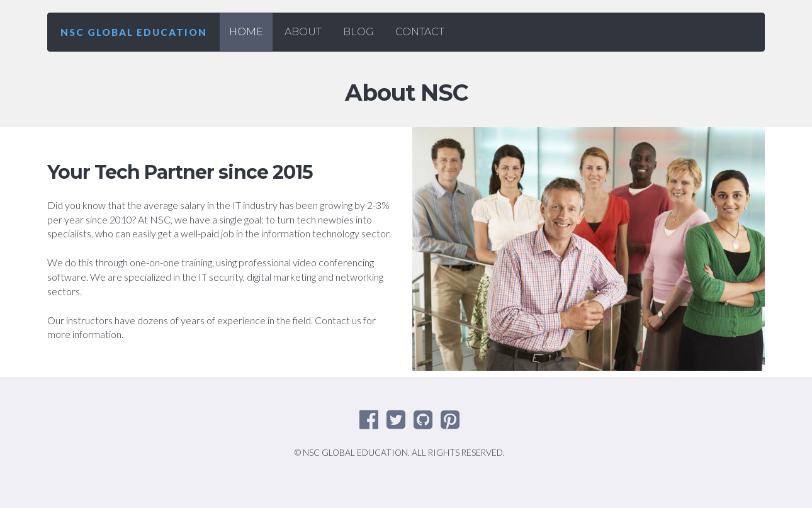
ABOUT (303, 32)
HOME (246, 32)
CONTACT (420, 32)
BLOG (358, 32)
